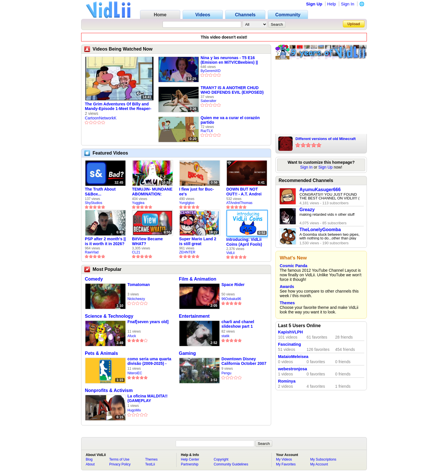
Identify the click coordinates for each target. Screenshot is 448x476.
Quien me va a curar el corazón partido (230, 120)
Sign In (348, 4)
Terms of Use (119, 459)
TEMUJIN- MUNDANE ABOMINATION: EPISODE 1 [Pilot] (152, 192)
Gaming (187, 353)
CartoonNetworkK (101, 118)
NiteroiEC (135, 373)
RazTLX (207, 131)
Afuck (132, 336)
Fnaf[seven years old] (148, 322)
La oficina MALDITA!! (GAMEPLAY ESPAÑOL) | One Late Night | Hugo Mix (148, 398)
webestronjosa (293, 369)
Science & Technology (109, 316)
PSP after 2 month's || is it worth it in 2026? (105, 241)
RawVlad (92, 252)
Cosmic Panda (293, 266)
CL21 (136, 252)
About (90, 464)
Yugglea (138, 203)
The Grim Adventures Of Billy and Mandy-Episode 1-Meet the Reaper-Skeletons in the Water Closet (118, 107)
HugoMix (134, 410)
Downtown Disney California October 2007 (244, 361)
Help (332, 4)
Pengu (226, 373)
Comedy (94, 279)
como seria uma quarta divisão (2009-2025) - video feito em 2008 (149, 361)
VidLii (230, 253)
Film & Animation (198, 279)
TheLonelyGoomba (320, 230)
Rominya (287, 381)
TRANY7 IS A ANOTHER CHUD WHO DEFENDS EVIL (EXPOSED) (232, 90)
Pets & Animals (101, 353)
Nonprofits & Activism (109, 390)
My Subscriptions (323, 459)
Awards (287, 287)
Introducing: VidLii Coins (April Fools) (244, 242)
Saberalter (208, 101)
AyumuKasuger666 (320, 190)
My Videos (284, 459)
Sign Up (314, 4)
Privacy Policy (120, 464)
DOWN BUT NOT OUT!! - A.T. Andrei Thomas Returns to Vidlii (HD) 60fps (245, 192)
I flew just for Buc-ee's (196, 192)
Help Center (190, 459)
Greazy (307, 210)
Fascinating (290, 344)
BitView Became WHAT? (147, 241)
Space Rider (233, 285)
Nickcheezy (136, 299)
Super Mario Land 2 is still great (198, 241)
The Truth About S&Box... (100, 192)
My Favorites (286, 464)
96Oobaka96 (231, 299)
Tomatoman (139, 285)
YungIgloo (187, 203)
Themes (287, 303)
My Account (319, 464)
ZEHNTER (187, 252)
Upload (354, 24)
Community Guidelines (231, 464)
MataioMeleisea (293, 357)
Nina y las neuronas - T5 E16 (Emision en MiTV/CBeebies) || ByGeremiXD (229, 60)
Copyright (221, 459)
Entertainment (194, 316)
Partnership (190, 464)
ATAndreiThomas (239, 203)
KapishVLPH (290, 332)
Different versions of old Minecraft (326, 139)
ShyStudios (94, 203)
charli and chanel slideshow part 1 (238, 324)
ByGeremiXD (211, 71)
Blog (89, 459)
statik (225, 336)
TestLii (150, 464)
